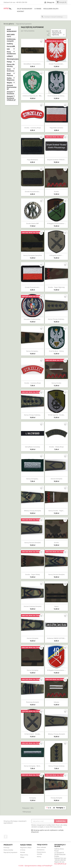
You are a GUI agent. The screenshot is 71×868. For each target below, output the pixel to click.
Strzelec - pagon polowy (33, 574)
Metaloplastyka (12, 59)
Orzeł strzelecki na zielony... (56, 96)
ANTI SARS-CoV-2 (11, 35)
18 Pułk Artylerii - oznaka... (33, 734)
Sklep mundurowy (25, 9)
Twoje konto (42, 845)
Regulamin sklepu (51, 9)
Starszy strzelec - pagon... (56, 511)
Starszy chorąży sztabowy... (56, 319)
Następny (61, 808)
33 (54, 808)
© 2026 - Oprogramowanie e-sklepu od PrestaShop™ (35, 866)
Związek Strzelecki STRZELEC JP (11, 98)
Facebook (6, 837)
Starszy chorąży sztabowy (56, 766)
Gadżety (10, 44)
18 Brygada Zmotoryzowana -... (56, 223)
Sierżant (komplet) (56, 479)
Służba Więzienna (11, 79)
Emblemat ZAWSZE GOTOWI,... (56, 638)
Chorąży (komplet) (56, 798)
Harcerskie (11, 46)
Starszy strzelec (56, 383)
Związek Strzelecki (10, 93)
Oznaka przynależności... (56, 64)
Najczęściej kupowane (10, 852)
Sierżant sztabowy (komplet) (33, 606)
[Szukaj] (54, 17)
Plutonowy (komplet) (32, 702)
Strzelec (56, 192)
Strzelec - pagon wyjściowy (56, 287)
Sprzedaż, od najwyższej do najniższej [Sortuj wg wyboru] (58, 33)
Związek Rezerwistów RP (12, 87)
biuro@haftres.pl (60, 864)
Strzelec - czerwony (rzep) (33, 128)
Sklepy (22, 857)
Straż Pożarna (10, 74)
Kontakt (21, 11)
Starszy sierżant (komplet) (32, 543)
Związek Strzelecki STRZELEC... (56, 160)
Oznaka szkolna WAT (32, 223)
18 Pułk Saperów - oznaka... (56, 415)
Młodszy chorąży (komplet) (32, 511)
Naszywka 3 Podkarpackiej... (32, 319)
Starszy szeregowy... (32, 351)
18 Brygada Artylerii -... (56, 255)
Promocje (6, 847)
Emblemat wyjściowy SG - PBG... (33, 96)
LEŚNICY (10, 56)
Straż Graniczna (11, 70)
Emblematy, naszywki (11, 40)
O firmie (38, 9)
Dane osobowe (41, 847)
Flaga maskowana (32, 160)
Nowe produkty (8, 850)
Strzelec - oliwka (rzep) (56, 447)
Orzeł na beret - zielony (56, 351)
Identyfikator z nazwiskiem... (32, 64)
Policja (9, 62)
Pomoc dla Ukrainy (11, 65)
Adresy (39, 857)
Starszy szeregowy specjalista (33, 255)
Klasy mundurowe (11, 53)
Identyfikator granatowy (32, 447)
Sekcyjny (56, 702)
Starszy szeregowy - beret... (32, 766)
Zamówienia (41, 850)
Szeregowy (33, 798)
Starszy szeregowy (33, 670)
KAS (8, 49)
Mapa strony (24, 855)
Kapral (56, 606)
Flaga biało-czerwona (56, 128)
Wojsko (10, 83)
